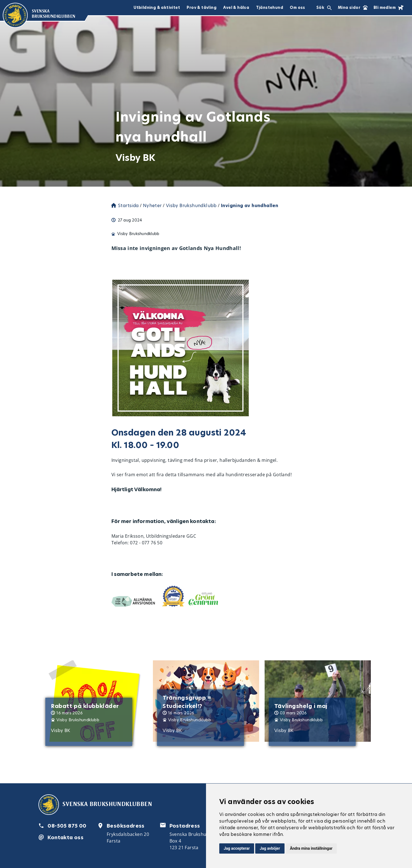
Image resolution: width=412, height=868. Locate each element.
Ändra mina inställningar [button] (311, 848)
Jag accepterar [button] (237, 848)
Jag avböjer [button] (270, 848)
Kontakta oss (66, 837)
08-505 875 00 (67, 826)
